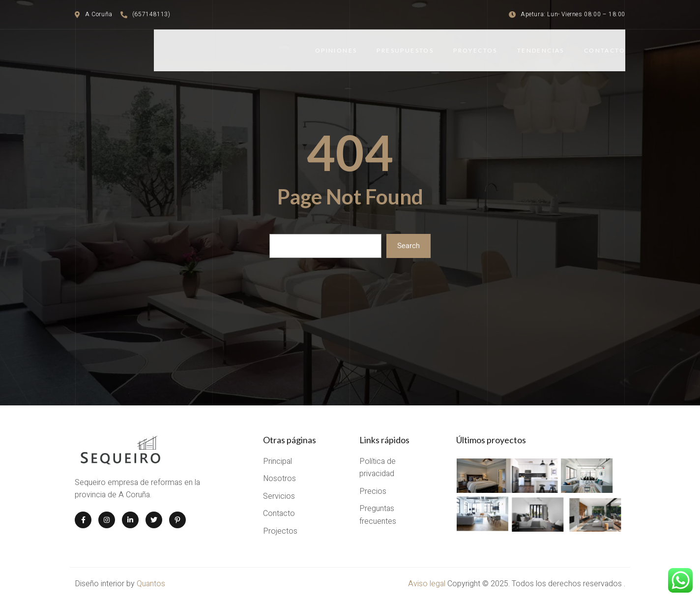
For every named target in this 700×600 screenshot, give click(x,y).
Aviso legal (428, 584)
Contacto (605, 50)
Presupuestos (405, 50)
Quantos (151, 584)
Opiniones (336, 50)
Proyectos (475, 50)
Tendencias (541, 50)
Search (408, 246)
